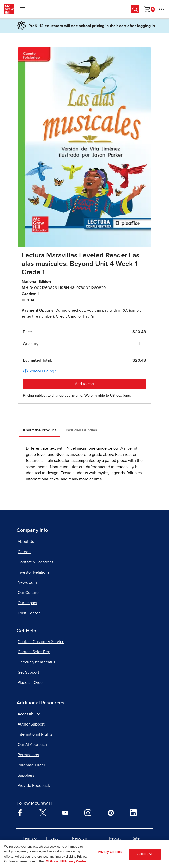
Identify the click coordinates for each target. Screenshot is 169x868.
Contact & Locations (35, 562)
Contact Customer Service (41, 642)
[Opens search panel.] (135, 9)
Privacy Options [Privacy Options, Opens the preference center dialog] (110, 852)
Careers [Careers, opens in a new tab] (25, 552)
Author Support (31, 724)
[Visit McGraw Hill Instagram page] (88, 812)
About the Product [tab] (39, 430)
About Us (26, 542)
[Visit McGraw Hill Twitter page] (43, 812)
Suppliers (26, 775)
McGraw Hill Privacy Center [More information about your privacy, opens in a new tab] (66, 861)
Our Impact (27, 603)
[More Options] (161, 9)
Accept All (145, 854)
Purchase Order (31, 765)
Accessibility (29, 714)
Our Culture (28, 593)
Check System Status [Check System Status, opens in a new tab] (36, 662)
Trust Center (29, 613)
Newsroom (27, 582)
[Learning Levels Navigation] (22, 9)
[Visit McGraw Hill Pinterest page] (111, 812)
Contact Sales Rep (34, 652)
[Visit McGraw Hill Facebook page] (20, 812)
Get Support (28, 672)
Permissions (28, 755)
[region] (84, 854)
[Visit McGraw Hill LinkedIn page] (133, 812)
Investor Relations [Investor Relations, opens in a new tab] (34, 572)
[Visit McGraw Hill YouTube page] (65, 812)
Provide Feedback (34, 786)
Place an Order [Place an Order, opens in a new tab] (31, 683)
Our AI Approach (32, 745)
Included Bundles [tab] (81, 430)
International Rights (35, 734)
